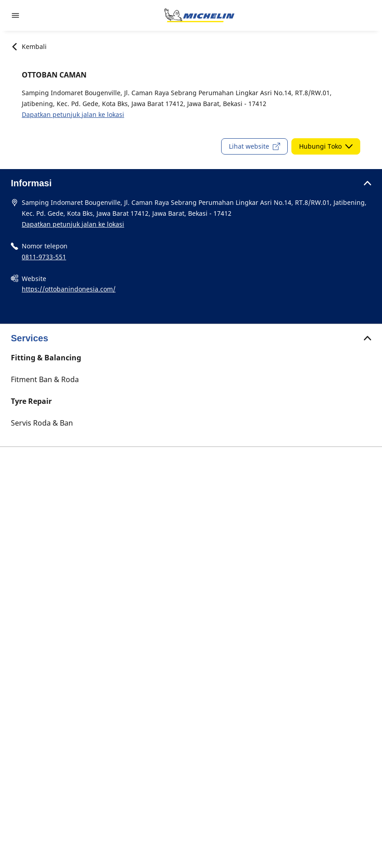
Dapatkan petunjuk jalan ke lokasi (73, 114)
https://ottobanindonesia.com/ (69, 289)
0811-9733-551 (44, 257)
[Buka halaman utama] (199, 15)
